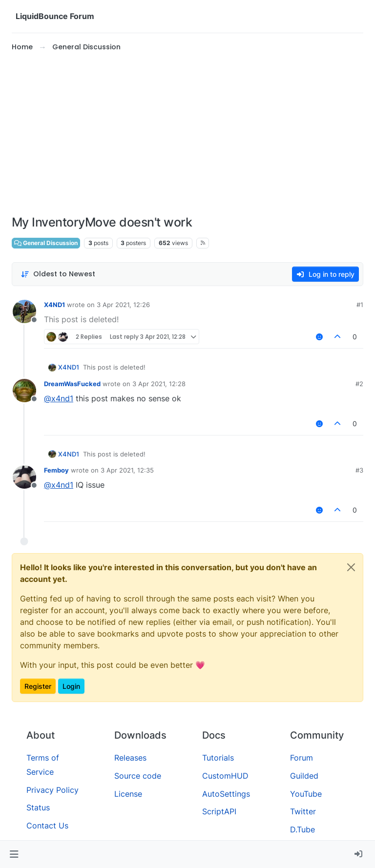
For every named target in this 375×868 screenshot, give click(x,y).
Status (38, 807)
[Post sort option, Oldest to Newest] (58, 274)
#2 (359, 384)
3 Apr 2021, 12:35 (127, 470)
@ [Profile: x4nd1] (59, 398)
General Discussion (46, 243)
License (128, 794)
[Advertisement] (187, 134)
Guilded (304, 776)
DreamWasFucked (72, 384)
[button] (14, 854)
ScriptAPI (219, 811)
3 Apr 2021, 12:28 (159, 384)
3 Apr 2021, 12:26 (123, 305)
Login (71, 686)
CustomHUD (225, 776)
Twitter (303, 811)
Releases (130, 758)
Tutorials (218, 758)
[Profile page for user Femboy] (24, 477)
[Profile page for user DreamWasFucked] (24, 391)
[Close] (351, 567)
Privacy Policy (52, 790)
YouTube (306, 794)
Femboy (56, 470)
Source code (138, 776)
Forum (302, 758)
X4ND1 (54, 305)
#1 (360, 305)
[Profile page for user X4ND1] (24, 311)
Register (38, 686)
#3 (359, 470)
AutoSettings (226, 794)
